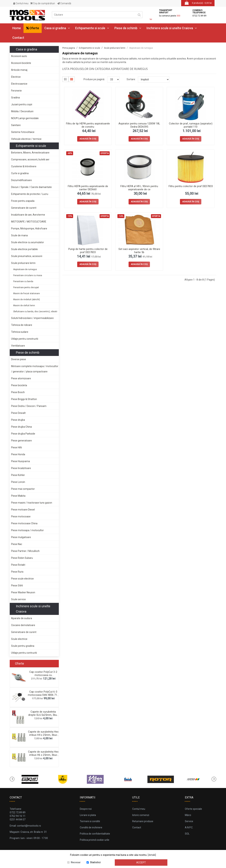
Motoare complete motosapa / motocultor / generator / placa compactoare (35, 369)
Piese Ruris (17, 572)
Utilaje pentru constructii (25, 339)
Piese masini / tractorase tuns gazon (32, 503)
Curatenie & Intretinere (24, 166)
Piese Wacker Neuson (23, 592)
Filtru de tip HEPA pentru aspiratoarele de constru (88, 125)
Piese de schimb (128, 28)
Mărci (188, 815)
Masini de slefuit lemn (24, 305)
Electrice (16, 77)
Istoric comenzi (141, 815)
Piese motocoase (21, 516)
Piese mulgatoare (21, 537)
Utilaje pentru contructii (24, 653)
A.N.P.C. (189, 827)
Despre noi (86, 809)
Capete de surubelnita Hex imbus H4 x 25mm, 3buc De (43, 735)
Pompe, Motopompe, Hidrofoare (29, 229)
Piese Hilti (17, 447)
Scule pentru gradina (23, 646)
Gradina (15, 98)
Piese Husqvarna (20, 461)
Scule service (18, 599)
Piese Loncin (18, 482)
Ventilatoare (18, 346)
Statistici (95, 862)
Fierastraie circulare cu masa (28, 275)
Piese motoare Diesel (23, 510)
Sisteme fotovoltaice (23, 132)
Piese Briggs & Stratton (24, 399)
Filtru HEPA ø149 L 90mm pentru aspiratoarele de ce (139, 188)
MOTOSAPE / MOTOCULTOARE (29, 222)
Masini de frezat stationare (26, 293)
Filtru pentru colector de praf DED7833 (191, 186)
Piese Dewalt (18, 413)
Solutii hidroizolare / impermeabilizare (32, 318)
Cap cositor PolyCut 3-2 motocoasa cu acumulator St (43, 675)
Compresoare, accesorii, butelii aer (30, 159)
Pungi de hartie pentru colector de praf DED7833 (88, 251)
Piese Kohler (18, 475)
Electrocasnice (19, 84)
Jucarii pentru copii (22, 104)
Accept (141, 863)
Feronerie (16, 91)
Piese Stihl (17, 586)
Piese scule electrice (22, 579)
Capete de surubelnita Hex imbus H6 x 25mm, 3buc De (43, 755)
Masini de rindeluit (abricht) (27, 299)
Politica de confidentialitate (95, 834)
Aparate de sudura (22, 618)
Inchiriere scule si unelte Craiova (172, 28)
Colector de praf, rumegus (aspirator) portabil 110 (191, 125)
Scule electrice (19, 639)
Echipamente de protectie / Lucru (30, 194)
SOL (187, 834)
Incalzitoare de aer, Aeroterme (28, 215)
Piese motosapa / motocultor (27, 530)
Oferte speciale (193, 809)
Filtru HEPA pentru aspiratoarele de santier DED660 (88, 188)
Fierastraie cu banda (23, 281)
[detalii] (152, 855)
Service (189, 821)
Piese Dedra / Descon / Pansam (29, 406)
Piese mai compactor (23, 489)
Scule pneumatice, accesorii (27, 256)
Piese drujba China (21, 427)
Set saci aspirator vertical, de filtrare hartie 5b (139, 251)
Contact (18, 38)
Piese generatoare (21, 441)
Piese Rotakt (18, 565)
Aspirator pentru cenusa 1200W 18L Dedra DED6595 (139, 125)
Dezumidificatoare (21, 180)
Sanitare (16, 125)
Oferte (33, 28)
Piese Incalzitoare (21, 468)
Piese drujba (18, 420)
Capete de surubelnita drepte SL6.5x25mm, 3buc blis (43, 715)
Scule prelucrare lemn (23, 263)
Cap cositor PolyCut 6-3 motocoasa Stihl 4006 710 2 (43, 695)
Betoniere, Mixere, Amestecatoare (30, 153)
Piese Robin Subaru (22, 558)
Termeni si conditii (90, 821)
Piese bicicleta (19, 385)
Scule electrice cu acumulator (28, 242)
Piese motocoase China (24, 523)
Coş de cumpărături (43, 3)
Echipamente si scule (92, 28)
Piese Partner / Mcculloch (25, 551)
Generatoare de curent (24, 208)
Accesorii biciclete (21, 63)
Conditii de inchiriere (91, 827)
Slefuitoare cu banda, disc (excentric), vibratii (35, 312)
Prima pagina (69, 48)
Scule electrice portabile (24, 249)
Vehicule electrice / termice (26, 139)
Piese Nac (17, 544)
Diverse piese (19, 359)
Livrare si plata (88, 815)
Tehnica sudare (20, 332)
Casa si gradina (57, 28)
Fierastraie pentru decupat (26, 287)
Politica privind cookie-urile (95, 840)
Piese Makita (18, 496)
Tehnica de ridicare (22, 325)
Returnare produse (143, 821)
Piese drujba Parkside (23, 434)
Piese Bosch (18, 392)
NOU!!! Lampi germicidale (25, 118)
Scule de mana (19, 235)
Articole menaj (19, 70)
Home (17, 28)
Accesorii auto (19, 56)
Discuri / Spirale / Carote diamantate (31, 187)
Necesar (76, 862)
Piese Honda (18, 454)
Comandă (64, 3)
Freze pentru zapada (23, 201)
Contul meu (21, 3)
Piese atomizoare (21, 378)
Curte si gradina (20, 173)
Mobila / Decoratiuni (22, 111)
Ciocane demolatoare (23, 625)
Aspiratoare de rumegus (25, 269)
